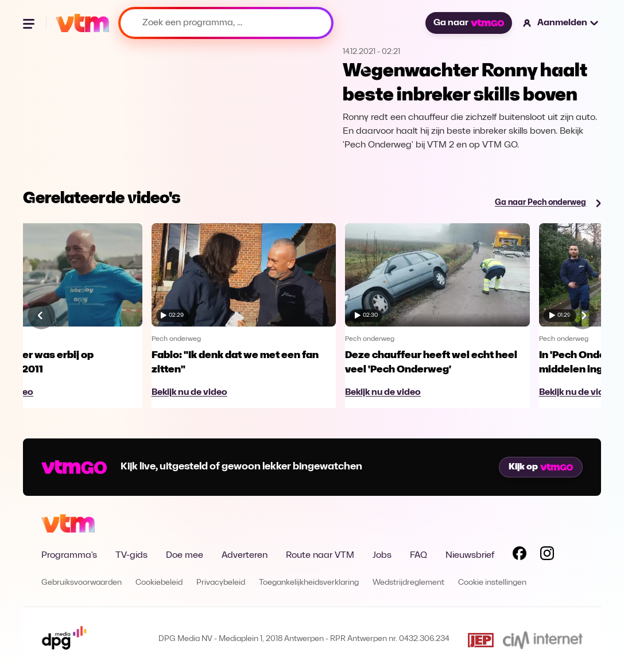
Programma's (69, 556)
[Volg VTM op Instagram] (547, 556)
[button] (561, 23)
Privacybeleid (221, 583)
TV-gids (131, 556)
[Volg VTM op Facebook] (520, 556)
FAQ (418, 556)
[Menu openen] (30, 23)
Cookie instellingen (492, 583)
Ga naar (468, 23)
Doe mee (185, 556)
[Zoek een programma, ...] (226, 23)
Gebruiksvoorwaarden (82, 583)
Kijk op (541, 467)
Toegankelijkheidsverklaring (309, 583)
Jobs (382, 556)
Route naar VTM (320, 556)
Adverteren (245, 556)
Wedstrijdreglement (408, 583)
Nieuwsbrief (470, 556)
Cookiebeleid (159, 583)
